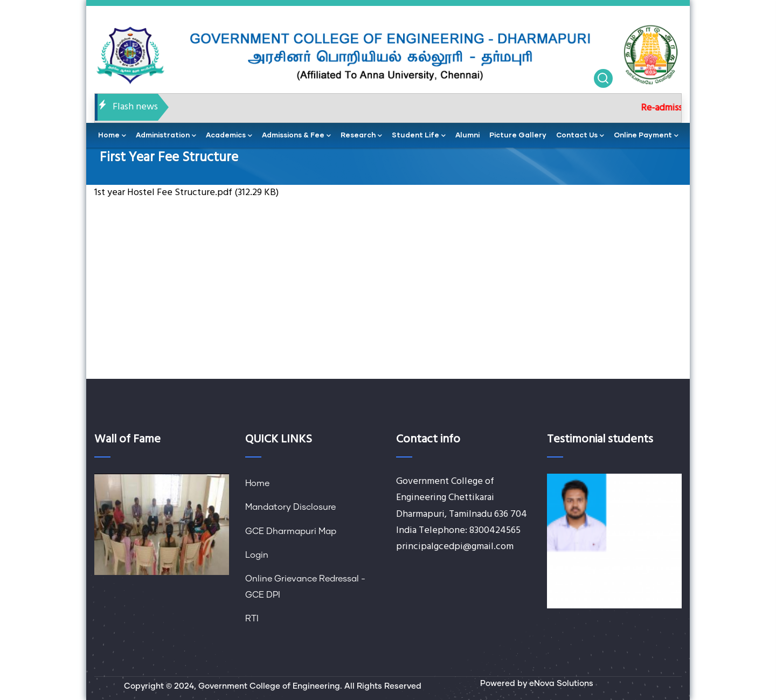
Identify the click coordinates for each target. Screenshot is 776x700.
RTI (252, 619)
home (112, 136)
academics (229, 136)
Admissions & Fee (296, 136)
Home (257, 483)
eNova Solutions (561, 684)
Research (361, 136)
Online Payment (646, 136)
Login (257, 555)
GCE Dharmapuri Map (291, 531)
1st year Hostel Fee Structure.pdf (163, 193)
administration (166, 136)
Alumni (467, 135)
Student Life (419, 136)
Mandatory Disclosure (290, 507)
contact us (580, 136)
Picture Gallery (518, 135)
